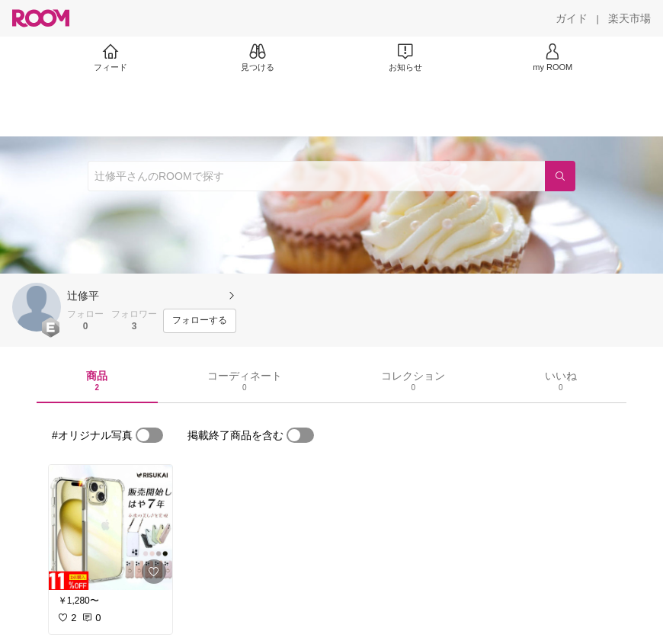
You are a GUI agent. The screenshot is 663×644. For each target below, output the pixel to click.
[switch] (149, 435)
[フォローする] (200, 321)
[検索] (560, 176)
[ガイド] (572, 18)
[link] (110, 527)
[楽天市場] (629, 18)
